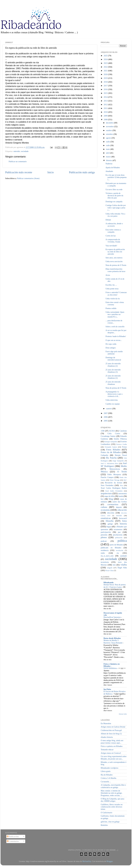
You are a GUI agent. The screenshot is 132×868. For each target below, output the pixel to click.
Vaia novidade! (111, 246)
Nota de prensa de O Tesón (116, 265)
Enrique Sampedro (111, 442)
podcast (104, 541)
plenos (104, 537)
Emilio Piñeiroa (120, 439)
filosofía (110, 521)
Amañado (109, 171)
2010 (106, 112)
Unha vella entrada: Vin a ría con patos (115, 215)
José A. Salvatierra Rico (110, 463)
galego (110, 524)
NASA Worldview (110, 668)
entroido (17, 151)
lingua (109, 527)
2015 (106, 93)
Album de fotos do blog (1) (111, 734)
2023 (106, 63)
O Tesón (122, 472)
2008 (106, 120)
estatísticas (106, 518)
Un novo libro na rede (114, 189)
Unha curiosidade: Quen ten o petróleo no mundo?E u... (115, 314)
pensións (104, 535)
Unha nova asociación (114, 261)
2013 (106, 101)
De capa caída (111, 344)
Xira (121, 485)
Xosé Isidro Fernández (114, 491)
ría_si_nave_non (107, 556)
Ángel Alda (122, 568)
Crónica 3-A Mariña (108, 778)
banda (121, 496)
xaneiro (109, 409)
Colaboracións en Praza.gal (111, 730)
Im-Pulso (107, 689)
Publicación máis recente (19, 172)
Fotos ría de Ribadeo (111, 452)
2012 (106, 105)
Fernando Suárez (111, 447)
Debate (108, 220)
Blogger (110, 861)
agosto (109, 138)
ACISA (112, 431)
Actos (108, 275)
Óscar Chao (109, 570)
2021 (106, 71)
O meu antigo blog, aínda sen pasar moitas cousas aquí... (112, 742)
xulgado (110, 568)
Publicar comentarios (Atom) (28, 178)
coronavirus (113, 504)
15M (103, 431)
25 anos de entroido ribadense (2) (113, 365)
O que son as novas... (114, 340)
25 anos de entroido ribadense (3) (113, 371)
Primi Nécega (115, 480)
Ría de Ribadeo (107, 775)
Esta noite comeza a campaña (113, 231)
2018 (106, 82)
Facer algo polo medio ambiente (114, 353)
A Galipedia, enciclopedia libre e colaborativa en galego (113, 786)
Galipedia (104, 455)
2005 (106, 421)
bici (102, 499)
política (122, 541)
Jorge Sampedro (118, 461)
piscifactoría (118, 535)
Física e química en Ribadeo (112, 746)
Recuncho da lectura (114, 483)
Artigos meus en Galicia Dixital (113, 727)
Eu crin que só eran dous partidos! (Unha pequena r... (116, 177)
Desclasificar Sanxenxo (112, 617)
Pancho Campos (107, 477)
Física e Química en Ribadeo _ (112, 665)
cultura (104, 507)
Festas (124, 447)
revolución (120, 550)
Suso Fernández (107, 485)
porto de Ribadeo (116, 545)
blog (111, 499)
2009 (106, 116)
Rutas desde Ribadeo (112, 638)
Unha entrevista (112, 400)
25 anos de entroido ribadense (113, 383)
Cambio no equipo (113, 404)
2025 (106, 56)
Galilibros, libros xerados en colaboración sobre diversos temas (112, 807)
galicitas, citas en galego (110, 822)
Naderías (109, 164)
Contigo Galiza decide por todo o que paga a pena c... (116, 208)
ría (118, 553)
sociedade (25, 151)
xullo (108, 142)
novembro (110, 126)
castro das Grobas (120, 502)
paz (119, 532)
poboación (119, 538)
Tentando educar (107, 750)
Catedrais (123, 431)
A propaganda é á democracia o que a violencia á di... (114, 394)
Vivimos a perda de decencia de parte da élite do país (114, 196)
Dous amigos (111, 348)
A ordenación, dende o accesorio (114, 225)
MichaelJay (87, 861)
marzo (109, 157)
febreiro (109, 160)
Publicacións (13, 837)
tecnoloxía (105, 562)
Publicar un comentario (18, 161)
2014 (106, 97)
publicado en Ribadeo (111, 548)
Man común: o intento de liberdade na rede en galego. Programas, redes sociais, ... (112, 793)
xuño (108, 145)
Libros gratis (106, 771)
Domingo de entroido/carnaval (113, 359)
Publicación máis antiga (82, 172)
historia (123, 524)
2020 (106, 74)
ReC (125, 480)
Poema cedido (111, 308)
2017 (106, 86)
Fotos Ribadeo (113, 450)
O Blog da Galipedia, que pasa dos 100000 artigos (112, 800)
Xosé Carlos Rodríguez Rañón (114, 488)
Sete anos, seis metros (114, 258)
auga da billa (109, 496)
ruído (103, 553)
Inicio (51, 172)
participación (106, 532)
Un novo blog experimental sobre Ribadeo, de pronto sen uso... (114, 758)
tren (114, 565)
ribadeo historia (107, 737)
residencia (105, 550)
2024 (106, 59)
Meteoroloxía (115, 469)
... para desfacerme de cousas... (114, 322)
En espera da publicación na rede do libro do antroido (115, 252)
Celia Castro (114, 433)
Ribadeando (108, 582)
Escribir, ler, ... (111, 285)
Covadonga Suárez (108, 436)
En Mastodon (106, 723)
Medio (124, 466)
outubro (109, 130)
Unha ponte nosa (112, 289)
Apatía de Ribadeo (113, 167)
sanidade (123, 556)
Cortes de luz (111, 236)
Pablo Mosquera (114, 474)
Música (104, 472)
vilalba (124, 565)
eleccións (111, 513)
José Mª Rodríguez (114, 465)
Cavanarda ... (106, 782)
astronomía (123, 493)
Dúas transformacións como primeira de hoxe (115, 270)
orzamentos (118, 529)
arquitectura (106, 493)
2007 (106, 413)
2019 (106, 78)
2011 (106, 108)
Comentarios (13, 841)
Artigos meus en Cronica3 (111, 753)
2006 (106, 417)
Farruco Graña (122, 444)
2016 (106, 89)
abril (108, 153)
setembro (110, 134)
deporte (119, 507)
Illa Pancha (111, 458)
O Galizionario (106, 813)
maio (108, 149)
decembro (110, 123)
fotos (124, 521)
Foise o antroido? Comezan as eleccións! (116, 294)
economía (105, 510)
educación (122, 510)
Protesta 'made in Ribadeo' (116, 336)
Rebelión (104, 825)
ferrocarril (123, 518)
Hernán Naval (121, 455)
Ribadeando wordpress (109, 768)
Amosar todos (123, 714)
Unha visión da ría (113, 299)
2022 (106, 67)
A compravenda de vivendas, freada (113, 241)
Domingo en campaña (114, 202)
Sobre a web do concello (115, 327)
